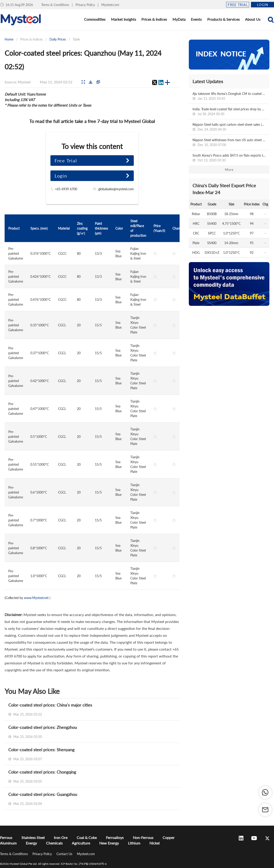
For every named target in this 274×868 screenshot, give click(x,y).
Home (9, 39)
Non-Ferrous (143, 837)
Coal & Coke (87, 837)
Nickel (154, 843)
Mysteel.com (110, 5)
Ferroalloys (115, 837)
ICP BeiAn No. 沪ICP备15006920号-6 (84, 864)
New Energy (109, 843)
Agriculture (81, 843)
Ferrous (6, 837)
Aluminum (8, 843)
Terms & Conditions (56, 5)
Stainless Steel (33, 837)
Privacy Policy (86, 5)
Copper (169, 837)
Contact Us (65, 854)
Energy (31, 843)
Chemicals (54, 843)
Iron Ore (61, 837)
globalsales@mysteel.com (116, 189)
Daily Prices (58, 39)
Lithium (134, 843)
